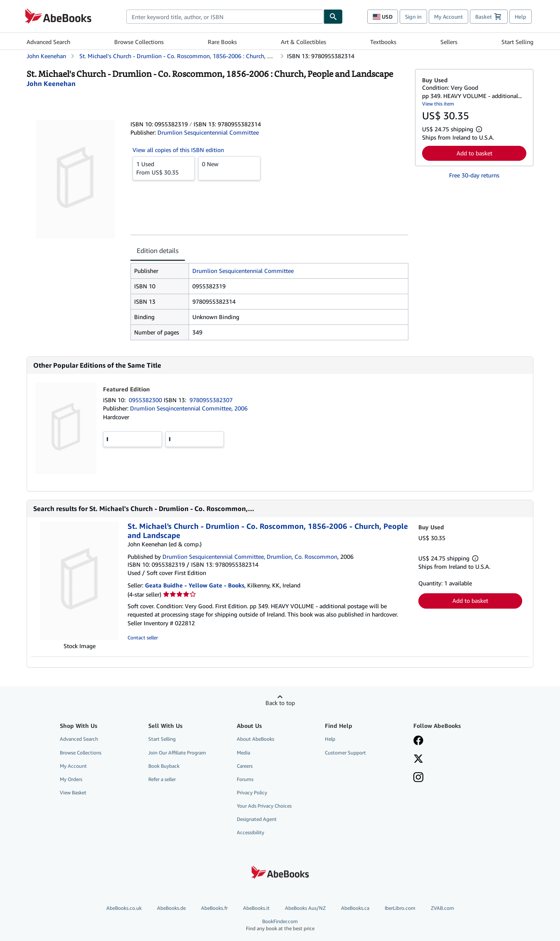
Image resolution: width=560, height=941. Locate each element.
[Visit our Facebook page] (418, 741)
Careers (245, 766)
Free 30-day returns (474, 175)
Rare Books (222, 42)
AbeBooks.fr (214, 908)
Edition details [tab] (158, 251)
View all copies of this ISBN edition (178, 150)
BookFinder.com (280, 925)
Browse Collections (139, 42)
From (164, 168)
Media (243, 753)
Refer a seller (162, 779)
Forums (245, 779)
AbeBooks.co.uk (124, 908)
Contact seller (143, 638)
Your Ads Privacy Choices (264, 806)
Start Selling (517, 42)
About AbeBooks (255, 739)
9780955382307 (211, 400)
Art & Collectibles (303, 42)
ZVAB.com (442, 908)
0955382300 (146, 400)
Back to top (280, 703)
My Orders (71, 779)
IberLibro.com (400, 908)
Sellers (449, 42)
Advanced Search (48, 42)
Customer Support (345, 753)
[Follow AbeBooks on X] (418, 759)
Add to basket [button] (474, 153)
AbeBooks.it (256, 908)
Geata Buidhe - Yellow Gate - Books (195, 585)
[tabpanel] (269, 302)
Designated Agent (257, 819)
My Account (448, 17)
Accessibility (251, 832)
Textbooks (383, 42)
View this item (438, 104)
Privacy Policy (252, 792)
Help (521, 17)
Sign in (413, 17)
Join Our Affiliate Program (177, 753)
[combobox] (225, 17)
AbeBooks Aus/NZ (305, 908)
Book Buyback (164, 766)
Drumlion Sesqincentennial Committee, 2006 (189, 408)
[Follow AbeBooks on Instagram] (418, 778)
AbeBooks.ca (355, 908)
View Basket (73, 792)
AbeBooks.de (171, 908)
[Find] (333, 17)
